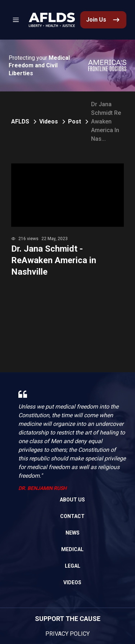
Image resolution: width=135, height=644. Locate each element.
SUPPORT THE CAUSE (68, 619)
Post (75, 121)
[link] (52, 20)
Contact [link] (72, 516)
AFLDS (20, 121)
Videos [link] (72, 582)
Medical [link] (72, 549)
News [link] (73, 533)
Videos (49, 121)
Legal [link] (73, 566)
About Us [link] (72, 500)
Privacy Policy (67, 634)
